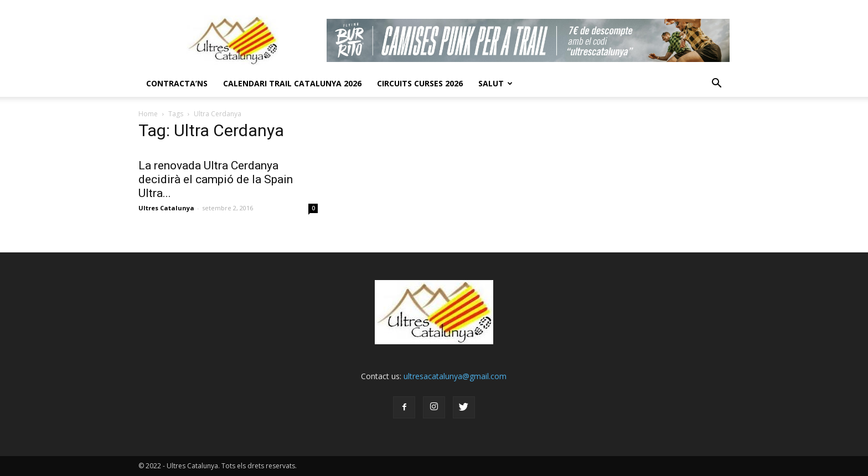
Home (148, 114)
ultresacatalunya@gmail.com (455, 376)
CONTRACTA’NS (177, 83)
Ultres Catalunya (166, 208)
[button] (716, 84)
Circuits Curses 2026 (420, 83)
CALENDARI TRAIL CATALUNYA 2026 (292, 83)
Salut (495, 83)
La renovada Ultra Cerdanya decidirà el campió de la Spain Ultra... (216, 179)
